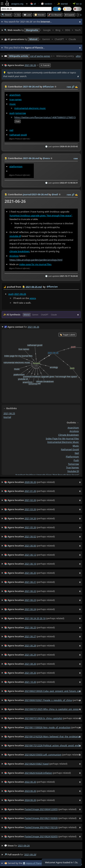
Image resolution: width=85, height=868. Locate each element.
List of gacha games (40, 56)
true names (16, 99)
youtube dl (73, 471)
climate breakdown (20, 251)
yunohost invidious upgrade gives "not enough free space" (47, 475)
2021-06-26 (20, 294)
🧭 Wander (40, 15)
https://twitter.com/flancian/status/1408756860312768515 (45, 117)
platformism (16, 166)
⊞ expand (70, 15)
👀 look (27, 15)
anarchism (15, 95)
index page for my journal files (35, 264)
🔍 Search (7, 15)
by (41, 287)
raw (69, 87)
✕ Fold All (45, 65)
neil (11, 130)
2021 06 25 (9, 413)
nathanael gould (18, 135)
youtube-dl (15, 236)
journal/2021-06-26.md (35, 194)
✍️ (76, 87)
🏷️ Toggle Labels (67, 335)
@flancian (52, 287)
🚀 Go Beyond (55, 15)
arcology (74, 431)
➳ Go (17, 15)
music (13, 104)
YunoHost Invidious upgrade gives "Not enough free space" (41, 215)
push (12, 113)
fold (18, 121)
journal (7, 417)
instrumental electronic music (30, 108)
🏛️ (24, 863)
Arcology (14, 256)
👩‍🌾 (6, 87)
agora (33, 298)
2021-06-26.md (31, 87)
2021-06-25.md (34, 287)
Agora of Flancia (35, 863)
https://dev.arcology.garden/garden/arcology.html (36, 260)
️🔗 (73, 87)
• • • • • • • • (42, 30)
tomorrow (21, 113)
